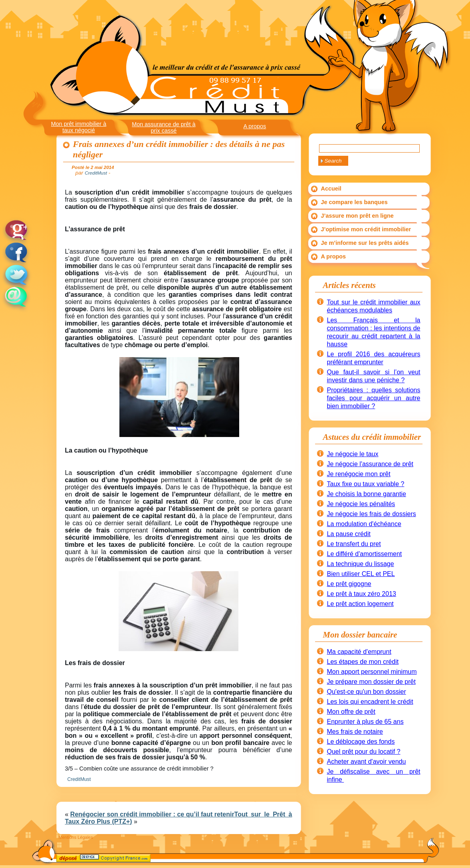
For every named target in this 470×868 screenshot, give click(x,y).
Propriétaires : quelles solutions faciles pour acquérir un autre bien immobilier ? (374, 398)
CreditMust (79, 779)
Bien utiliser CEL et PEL (361, 574)
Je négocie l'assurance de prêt (370, 464)
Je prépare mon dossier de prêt (371, 682)
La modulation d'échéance (364, 524)
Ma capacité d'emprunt (359, 652)
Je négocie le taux (353, 454)
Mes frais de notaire (355, 732)
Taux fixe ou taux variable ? (366, 484)
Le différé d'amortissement (365, 554)
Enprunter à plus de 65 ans (365, 722)
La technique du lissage (361, 564)
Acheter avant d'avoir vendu (367, 762)
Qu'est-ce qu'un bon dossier (367, 692)
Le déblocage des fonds (361, 742)
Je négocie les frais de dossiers (372, 514)
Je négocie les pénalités (361, 504)
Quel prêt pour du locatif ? (364, 752)
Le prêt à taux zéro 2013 (362, 594)
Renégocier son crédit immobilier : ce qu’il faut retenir (152, 814)
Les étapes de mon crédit (363, 662)
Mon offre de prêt (351, 712)
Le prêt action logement (360, 604)
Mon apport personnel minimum (372, 672)
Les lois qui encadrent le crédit (370, 702)
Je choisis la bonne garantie (367, 494)
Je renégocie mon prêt (359, 474)
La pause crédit (349, 534)
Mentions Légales (76, 837)
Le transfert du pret (354, 544)
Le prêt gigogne (349, 584)
